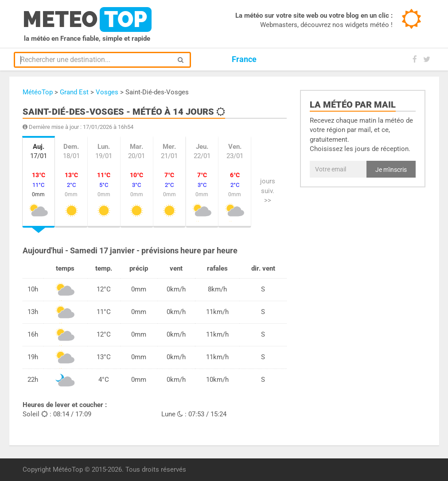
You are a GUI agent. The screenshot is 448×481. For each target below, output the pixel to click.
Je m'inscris (391, 170)
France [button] (244, 59)
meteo (87, 19)
